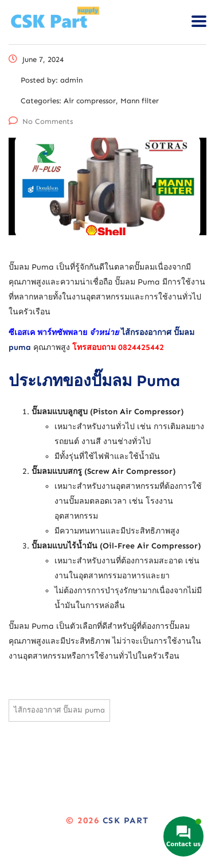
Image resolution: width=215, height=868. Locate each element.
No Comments (41, 121)
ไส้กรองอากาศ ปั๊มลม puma (59, 710)
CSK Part (126, 820)
